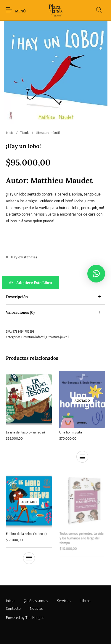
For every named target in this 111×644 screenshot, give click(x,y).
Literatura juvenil (58, 337)
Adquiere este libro (34, 283)
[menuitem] (10, 601)
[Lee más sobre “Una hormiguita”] (82, 457)
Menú (20, 11)
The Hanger (34, 618)
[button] (55, 282)
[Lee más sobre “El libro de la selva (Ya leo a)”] (29, 557)
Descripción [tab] (17, 297)
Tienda (25, 133)
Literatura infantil (48, 133)
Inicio (10, 133)
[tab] (55, 297)
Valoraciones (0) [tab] (20, 312)
